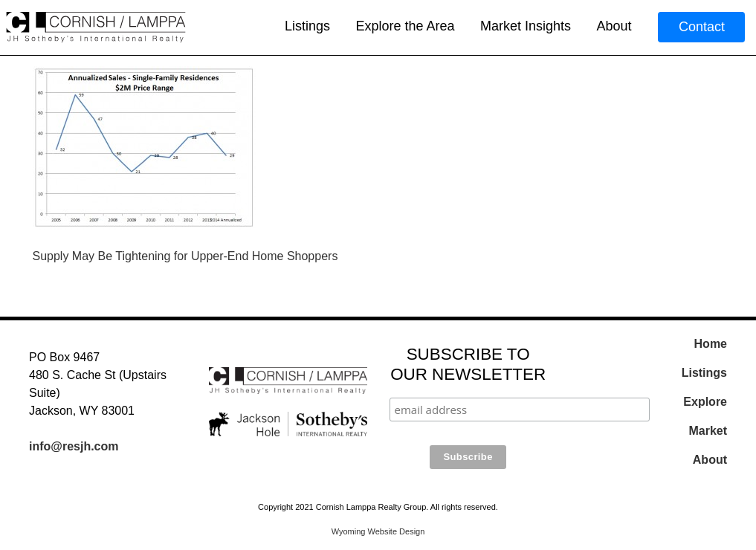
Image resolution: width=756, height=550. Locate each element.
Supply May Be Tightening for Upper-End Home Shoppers (185, 256)
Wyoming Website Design (378, 531)
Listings (307, 26)
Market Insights (526, 26)
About (614, 26)
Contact (702, 27)
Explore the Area (405, 26)
